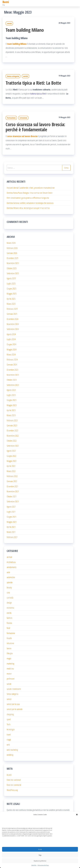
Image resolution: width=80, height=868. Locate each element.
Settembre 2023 (13, 385)
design (9, 603)
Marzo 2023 (11, 415)
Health (9, 638)
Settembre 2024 (13, 329)
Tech (8, 724)
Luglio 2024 (11, 339)
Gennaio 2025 (12, 314)
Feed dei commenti (14, 785)
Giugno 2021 (11, 517)
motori (9, 674)
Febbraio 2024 (12, 359)
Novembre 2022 (13, 436)
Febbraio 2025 (12, 309)
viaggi (9, 739)
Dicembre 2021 (12, 486)
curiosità (10, 598)
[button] (77, 815)
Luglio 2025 (11, 283)
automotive (11, 577)
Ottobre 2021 (12, 496)
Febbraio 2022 (12, 476)
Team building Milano (25, 30)
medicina (10, 668)
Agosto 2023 (11, 390)
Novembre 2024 (13, 324)
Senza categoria (13, 76)
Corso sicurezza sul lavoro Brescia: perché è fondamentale (35, 127)
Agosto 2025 (11, 278)
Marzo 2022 (11, 471)
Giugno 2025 (11, 288)
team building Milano (17, 44)
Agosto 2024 (11, 334)
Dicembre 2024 (12, 319)
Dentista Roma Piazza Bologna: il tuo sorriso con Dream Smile (30, 193)
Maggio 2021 (12, 522)
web (8, 745)
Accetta (40, 849)
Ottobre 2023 (12, 380)
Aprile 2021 (11, 527)
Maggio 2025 (12, 294)
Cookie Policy (34, 865)
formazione (11, 118)
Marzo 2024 (11, 354)
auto (8, 572)
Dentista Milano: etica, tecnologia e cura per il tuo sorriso (28, 208)
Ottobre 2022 (12, 441)
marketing (10, 663)
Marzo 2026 (11, 243)
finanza (9, 623)
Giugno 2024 (11, 344)
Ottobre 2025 (12, 268)
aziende (10, 582)
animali (9, 557)
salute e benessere (14, 689)
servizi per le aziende (15, 709)
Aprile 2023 (11, 410)
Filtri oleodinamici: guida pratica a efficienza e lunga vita (28, 198)
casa (8, 592)
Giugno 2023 (11, 400)
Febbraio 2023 (12, 420)
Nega (40, 855)
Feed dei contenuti (14, 780)
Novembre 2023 (13, 375)
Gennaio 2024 (12, 365)
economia (10, 608)
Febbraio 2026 (12, 248)
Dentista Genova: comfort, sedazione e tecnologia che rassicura (30, 203)
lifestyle (10, 653)
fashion (9, 618)
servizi (9, 23)
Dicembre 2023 (12, 370)
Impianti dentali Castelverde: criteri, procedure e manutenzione (31, 188)
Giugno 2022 (11, 456)
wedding (10, 755)
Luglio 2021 (11, 512)
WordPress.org (12, 790)
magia (9, 658)
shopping (10, 714)
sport (9, 719)
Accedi (9, 775)
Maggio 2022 (12, 461)
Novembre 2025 (13, 263)
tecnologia (11, 729)
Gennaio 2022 (12, 481)
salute (9, 684)
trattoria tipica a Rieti (38, 93)
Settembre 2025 (13, 273)
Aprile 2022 (11, 466)
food (8, 628)
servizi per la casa (13, 704)
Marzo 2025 (11, 304)
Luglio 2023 (11, 395)
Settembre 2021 (13, 501)
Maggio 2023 (12, 405)
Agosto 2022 (11, 451)
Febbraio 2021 (12, 537)
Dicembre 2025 (12, 258)
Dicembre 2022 (12, 430)
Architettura (11, 562)
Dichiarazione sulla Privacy (43, 865)
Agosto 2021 (11, 507)
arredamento (12, 567)
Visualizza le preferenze (40, 861)
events (9, 613)
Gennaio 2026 (12, 253)
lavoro (9, 648)
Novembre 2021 (13, 491)
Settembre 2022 (13, 446)
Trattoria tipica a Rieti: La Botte (33, 83)
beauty (9, 587)
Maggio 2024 (12, 349)
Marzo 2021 (11, 532)
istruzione (23, 118)
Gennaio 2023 (12, 425)
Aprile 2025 (11, 299)
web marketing (12, 750)
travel (9, 734)
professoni (11, 679)
